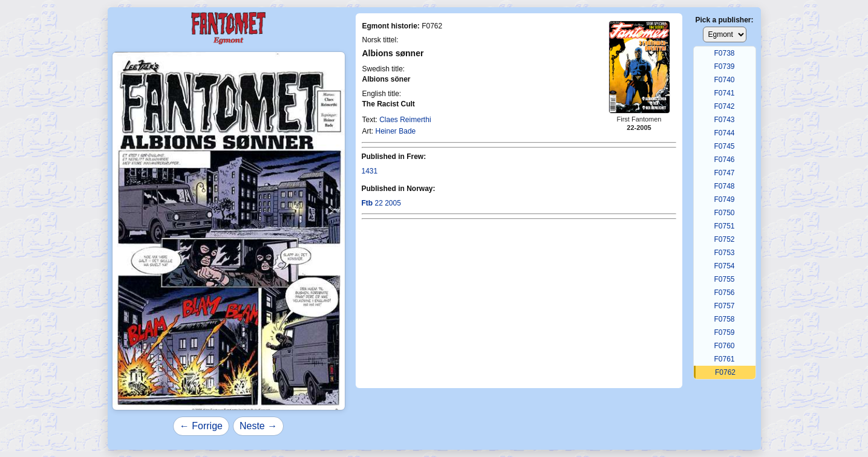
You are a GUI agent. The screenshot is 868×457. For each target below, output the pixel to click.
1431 (370, 171)
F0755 (724, 279)
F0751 (724, 226)
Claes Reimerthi (405, 120)
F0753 (724, 253)
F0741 (724, 93)
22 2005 (381, 203)
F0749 (724, 199)
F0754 (724, 266)
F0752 (724, 239)
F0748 (724, 186)
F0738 (724, 53)
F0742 (724, 106)
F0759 (724, 332)
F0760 (724, 346)
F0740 (724, 80)
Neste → (258, 426)
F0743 (724, 120)
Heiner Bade (396, 131)
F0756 (724, 293)
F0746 (724, 160)
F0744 (724, 133)
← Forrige (201, 426)
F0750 (724, 213)
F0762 (725, 372)
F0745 (724, 146)
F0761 (724, 359)
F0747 (724, 173)
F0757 (724, 306)
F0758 (724, 319)
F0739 (724, 66)
